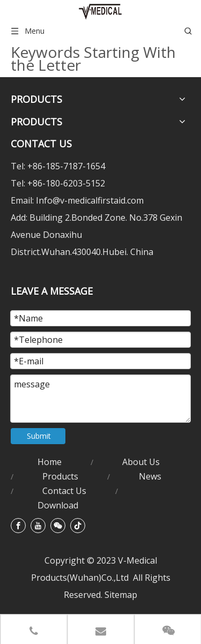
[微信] (58, 526)
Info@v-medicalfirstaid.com (90, 200)
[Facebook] (18, 526)
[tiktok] (78, 526)
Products (60, 476)
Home (50, 462)
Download (58, 505)
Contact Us (64, 491)
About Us (141, 462)
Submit (39, 436)
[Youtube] (38, 526)
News (150, 476)
